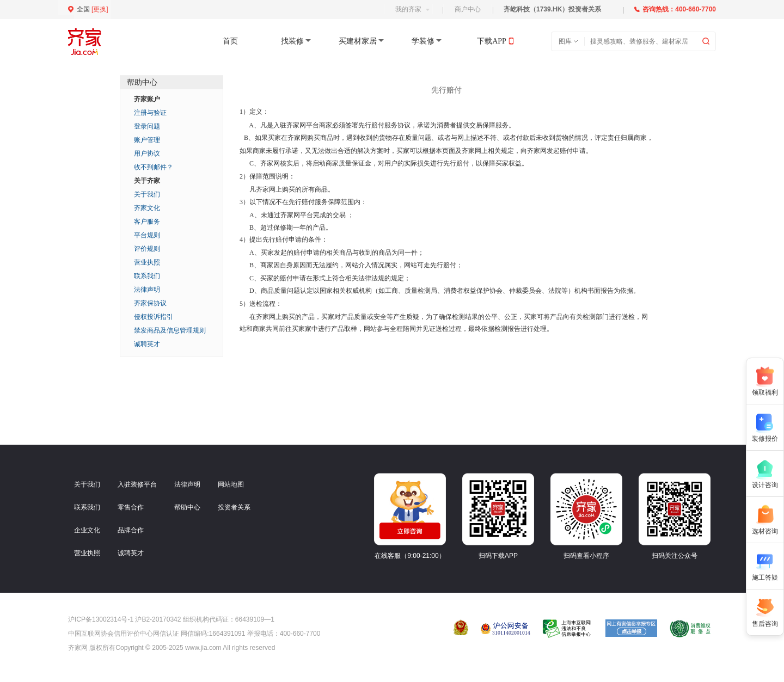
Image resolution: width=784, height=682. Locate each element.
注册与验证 (150, 113)
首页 (230, 41)
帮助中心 (187, 507)
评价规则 (147, 249)
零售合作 (131, 507)
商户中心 (468, 9)
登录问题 (147, 126)
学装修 (423, 41)
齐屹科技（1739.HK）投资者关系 (552, 9)
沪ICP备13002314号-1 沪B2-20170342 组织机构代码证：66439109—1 (171, 619)
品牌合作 (131, 530)
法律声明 (147, 290)
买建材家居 (358, 41)
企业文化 (87, 530)
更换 (100, 9)
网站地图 (231, 484)
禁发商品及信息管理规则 (170, 330)
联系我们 (147, 276)
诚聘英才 (147, 344)
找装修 (292, 41)
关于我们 (147, 194)
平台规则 (147, 235)
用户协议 (147, 153)
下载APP (492, 41)
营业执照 (147, 262)
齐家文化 (147, 208)
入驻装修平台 (137, 484)
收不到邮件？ (154, 167)
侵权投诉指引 (154, 317)
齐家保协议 (150, 303)
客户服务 (147, 222)
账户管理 (147, 140)
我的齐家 (412, 9)
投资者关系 (234, 507)
